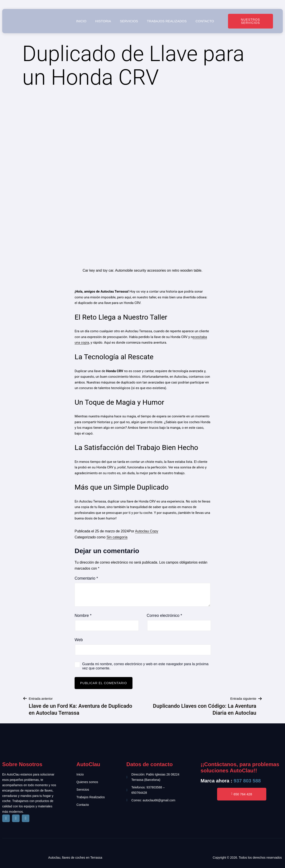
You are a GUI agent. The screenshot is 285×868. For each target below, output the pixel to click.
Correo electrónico (164, 616)
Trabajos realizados (167, 21)
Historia (103, 21)
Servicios (129, 21)
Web (79, 640)
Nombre (83, 616)
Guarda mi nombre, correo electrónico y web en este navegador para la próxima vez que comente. (145, 666)
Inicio (81, 21)
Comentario (86, 578)
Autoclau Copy (147, 531)
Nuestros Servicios (250, 21)
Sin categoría (117, 537)
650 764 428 (242, 794)
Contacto (205, 21)
